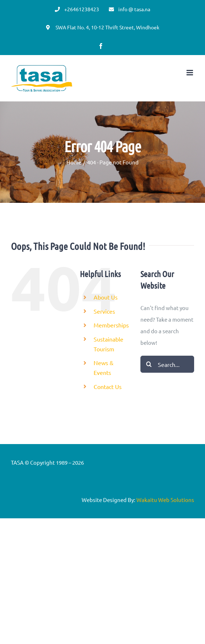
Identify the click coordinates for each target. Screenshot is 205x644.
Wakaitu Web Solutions (165, 500)
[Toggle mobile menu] (190, 73)
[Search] (149, 364)
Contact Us (108, 386)
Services (104, 311)
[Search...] (167, 364)
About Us (106, 297)
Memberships (111, 325)
